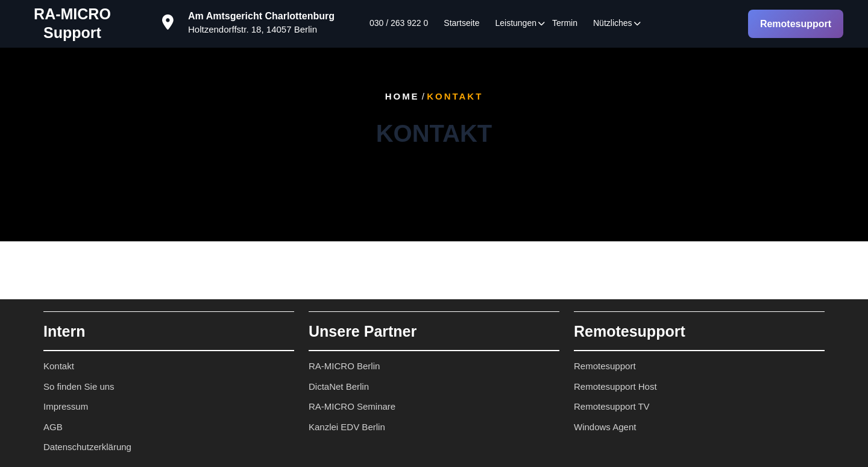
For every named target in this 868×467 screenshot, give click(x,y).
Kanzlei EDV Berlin (347, 427)
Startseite (461, 23)
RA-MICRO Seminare (352, 406)
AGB (53, 427)
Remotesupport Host (615, 386)
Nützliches (613, 23)
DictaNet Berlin (339, 386)
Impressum (66, 406)
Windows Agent (605, 427)
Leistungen (516, 23)
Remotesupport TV (612, 406)
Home (402, 96)
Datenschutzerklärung (87, 447)
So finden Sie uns (79, 386)
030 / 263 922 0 (399, 23)
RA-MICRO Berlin (344, 366)
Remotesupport (796, 24)
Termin (565, 23)
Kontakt (59, 366)
